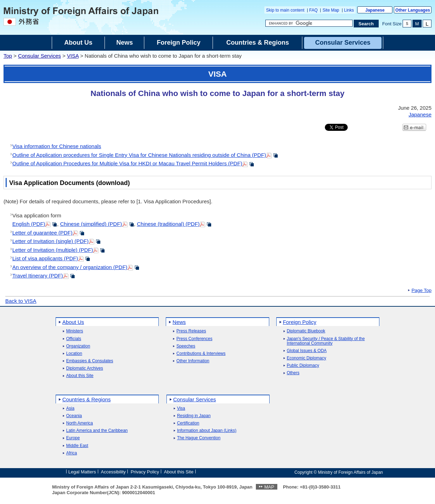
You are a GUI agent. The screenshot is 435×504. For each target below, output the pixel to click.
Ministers (75, 331)
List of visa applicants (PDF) (45, 258)
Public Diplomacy (303, 366)
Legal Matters (82, 472)
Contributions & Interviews (201, 354)
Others (293, 373)
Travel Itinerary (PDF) (38, 276)
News (179, 322)
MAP (269, 487)
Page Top (421, 291)
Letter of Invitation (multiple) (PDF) (53, 250)
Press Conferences (194, 339)
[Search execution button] (366, 24)
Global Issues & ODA (307, 351)
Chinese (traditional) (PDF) (168, 224)
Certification (188, 423)
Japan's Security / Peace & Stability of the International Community (326, 341)
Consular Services (39, 56)
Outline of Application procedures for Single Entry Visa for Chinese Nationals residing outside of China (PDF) (139, 155)
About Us (73, 322)
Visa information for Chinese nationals (57, 146)
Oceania (74, 416)
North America (80, 423)
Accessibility (114, 472)
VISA (73, 56)
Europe (73, 438)
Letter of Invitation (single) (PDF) (51, 241)
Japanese (375, 10)
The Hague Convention (199, 438)
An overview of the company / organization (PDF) (70, 267)
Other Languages (413, 10)
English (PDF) (29, 224)
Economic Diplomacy (307, 358)
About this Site (80, 376)
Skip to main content (285, 10)
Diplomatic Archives (85, 368)
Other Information (193, 361)
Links (349, 10)
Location (74, 354)
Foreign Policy (300, 322)
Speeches (186, 346)
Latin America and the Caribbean (97, 431)
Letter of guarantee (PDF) (42, 233)
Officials (74, 339)
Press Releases (191, 331)
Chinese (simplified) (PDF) (91, 224)
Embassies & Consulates (90, 361)
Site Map (331, 10)
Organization (78, 346)
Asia (70, 409)
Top (8, 56)
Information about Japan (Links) (207, 431)
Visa (181, 409)
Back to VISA (21, 301)
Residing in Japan (194, 416)
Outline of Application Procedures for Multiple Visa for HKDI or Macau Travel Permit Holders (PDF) (127, 163)
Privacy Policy (145, 472)
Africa (72, 453)
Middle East (77, 446)
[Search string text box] (309, 23)
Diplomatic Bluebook (306, 331)
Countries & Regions (87, 399)
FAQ (314, 10)
